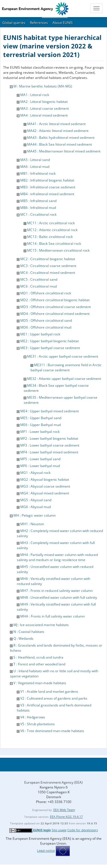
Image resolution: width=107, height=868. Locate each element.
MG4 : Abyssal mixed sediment (45, 493)
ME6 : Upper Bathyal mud (41, 425)
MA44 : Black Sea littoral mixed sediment (59, 144)
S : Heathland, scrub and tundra (38, 657)
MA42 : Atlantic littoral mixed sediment (58, 131)
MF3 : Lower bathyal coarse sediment (50, 445)
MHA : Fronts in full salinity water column (53, 616)
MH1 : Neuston (32, 524)
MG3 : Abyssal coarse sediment (45, 486)
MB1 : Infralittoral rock (38, 173)
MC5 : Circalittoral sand (39, 279)
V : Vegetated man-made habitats (40, 683)
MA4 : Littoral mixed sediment (44, 115)
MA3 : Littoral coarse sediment (45, 108)
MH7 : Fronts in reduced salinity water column (56, 591)
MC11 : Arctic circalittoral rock (51, 223)
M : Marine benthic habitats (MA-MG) (43, 86)
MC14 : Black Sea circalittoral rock (54, 244)
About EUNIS (63, 23)
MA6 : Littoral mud (35, 167)
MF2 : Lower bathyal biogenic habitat (49, 438)
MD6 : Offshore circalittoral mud (46, 327)
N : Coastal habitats (29, 632)
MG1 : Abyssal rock (35, 473)
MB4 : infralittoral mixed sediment (47, 194)
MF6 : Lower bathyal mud (40, 466)
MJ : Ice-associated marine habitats (41, 625)
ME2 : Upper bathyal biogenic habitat (50, 341)
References (39, 23)
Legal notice (46, 850)
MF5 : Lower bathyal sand (40, 459)
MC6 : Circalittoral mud (39, 286)
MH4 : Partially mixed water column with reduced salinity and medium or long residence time (57, 557)
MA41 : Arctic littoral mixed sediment (56, 124)
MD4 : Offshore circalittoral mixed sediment (55, 314)
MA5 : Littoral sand (35, 160)
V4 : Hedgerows (33, 717)
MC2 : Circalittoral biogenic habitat (48, 259)
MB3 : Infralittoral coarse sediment (48, 187)
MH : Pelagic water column (35, 515)
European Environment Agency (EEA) (53, 782)
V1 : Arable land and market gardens (49, 691)
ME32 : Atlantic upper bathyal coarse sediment (64, 379)
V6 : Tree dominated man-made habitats (52, 731)
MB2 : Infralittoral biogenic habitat (47, 180)
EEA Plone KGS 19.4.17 (66, 817)
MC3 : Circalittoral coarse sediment (48, 266)
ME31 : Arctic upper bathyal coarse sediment (63, 356)
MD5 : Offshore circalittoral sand (46, 320)
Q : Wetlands (23, 638)
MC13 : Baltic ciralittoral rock (50, 237)
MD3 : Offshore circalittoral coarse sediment (55, 307)
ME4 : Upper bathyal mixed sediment (50, 411)
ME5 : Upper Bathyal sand (41, 418)
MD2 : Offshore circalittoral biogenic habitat (55, 300)
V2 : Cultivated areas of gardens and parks (54, 698)
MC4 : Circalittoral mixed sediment (48, 273)
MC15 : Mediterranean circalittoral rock (58, 250)
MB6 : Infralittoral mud (38, 208)
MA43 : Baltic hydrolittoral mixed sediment (61, 137)
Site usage (59, 830)
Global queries (14, 23)
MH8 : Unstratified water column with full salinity (59, 597)
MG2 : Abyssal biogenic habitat (45, 479)
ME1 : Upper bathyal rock (40, 334)
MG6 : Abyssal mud (36, 507)
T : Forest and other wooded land (39, 664)
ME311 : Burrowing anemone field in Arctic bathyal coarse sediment (66, 367)
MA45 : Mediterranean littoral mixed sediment (64, 151)
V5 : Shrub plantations (38, 724)
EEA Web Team (64, 810)
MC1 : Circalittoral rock (38, 214)
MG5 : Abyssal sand (36, 500)
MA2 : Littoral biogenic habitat (44, 102)
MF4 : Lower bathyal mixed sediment (49, 452)
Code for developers (83, 830)
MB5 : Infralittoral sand (38, 201)
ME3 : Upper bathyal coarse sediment (50, 348)
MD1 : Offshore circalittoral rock (46, 293)
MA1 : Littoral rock (35, 95)
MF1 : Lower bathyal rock (40, 432)
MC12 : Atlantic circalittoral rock (52, 230)
